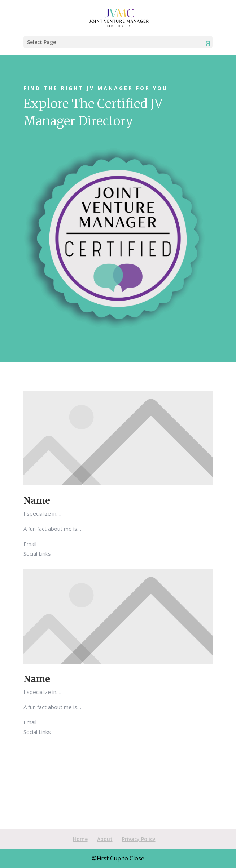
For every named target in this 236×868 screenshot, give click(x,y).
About (105, 839)
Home (80, 839)
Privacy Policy (139, 839)
